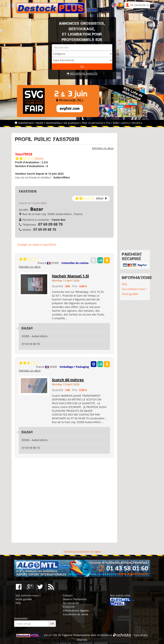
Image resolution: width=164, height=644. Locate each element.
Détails (39, 158)
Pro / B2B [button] (113, 123)
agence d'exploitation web (80, 635)
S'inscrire (69, 607)
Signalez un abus (103, 148)
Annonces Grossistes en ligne (82, 552)
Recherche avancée (82, 74)
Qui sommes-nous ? (134, 289)
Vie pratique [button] (72, 123)
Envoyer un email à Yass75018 (37, 245)
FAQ (124, 284)
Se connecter (71, 603)
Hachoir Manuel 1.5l (70, 276)
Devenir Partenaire (75, 599)
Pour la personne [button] (94, 123)
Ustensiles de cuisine (75, 263)
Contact (68, 595)
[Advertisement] (64, 500)
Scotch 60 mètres (68, 380)
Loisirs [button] (126, 123)
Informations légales (76, 610)
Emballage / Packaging (74, 367)
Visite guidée (130, 294)
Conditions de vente (75, 614)
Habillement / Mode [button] (32, 123)
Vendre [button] (137, 123)
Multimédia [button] (54, 123)
